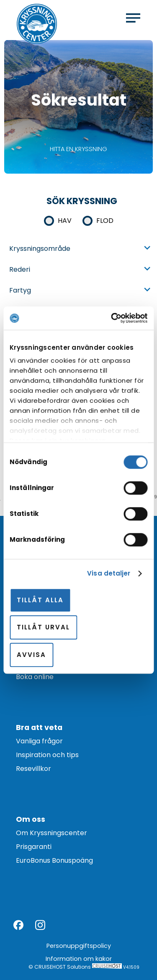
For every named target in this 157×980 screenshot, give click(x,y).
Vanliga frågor (39, 741)
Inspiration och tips (47, 755)
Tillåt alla (40, 600)
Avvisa (31, 655)
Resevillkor (33, 769)
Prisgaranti (34, 847)
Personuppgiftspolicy (79, 946)
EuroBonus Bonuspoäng (54, 860)
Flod (105, 221)
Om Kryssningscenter (51, 833)
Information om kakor (79, 959)
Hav (65, 221)
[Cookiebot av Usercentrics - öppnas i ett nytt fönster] (112, 318)
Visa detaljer (109, 573)
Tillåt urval (43, 627)
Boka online (35, 677)
